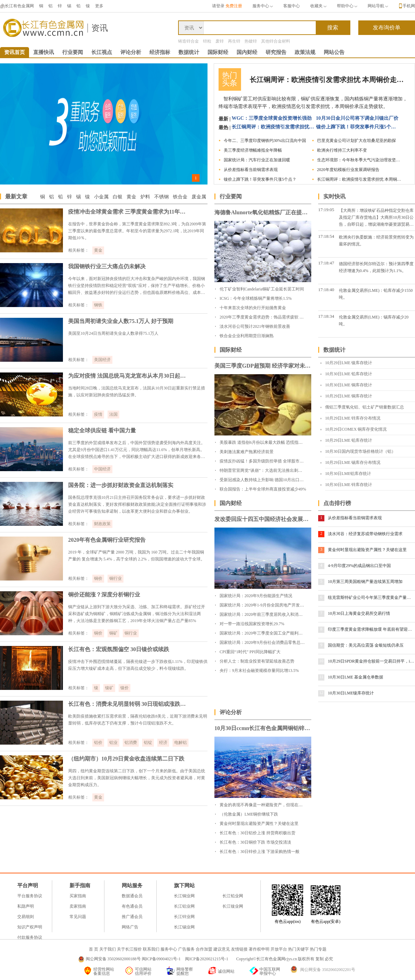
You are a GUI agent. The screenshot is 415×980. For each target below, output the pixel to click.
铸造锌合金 (188, 41)
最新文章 (16, 196)
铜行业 (116, 578)
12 (321, 693)
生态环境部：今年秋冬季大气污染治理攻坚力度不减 (360, 160)
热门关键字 (298, 949)
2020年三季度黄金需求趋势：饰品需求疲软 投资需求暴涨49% (276, 317)
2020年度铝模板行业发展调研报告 (348, 170)
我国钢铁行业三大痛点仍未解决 (107, 266)
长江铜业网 (184, 896)
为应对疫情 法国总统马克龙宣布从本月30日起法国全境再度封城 (129, 376)
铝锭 (148, 743)
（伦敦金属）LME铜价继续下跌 (249, 814)
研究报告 (276, 52)
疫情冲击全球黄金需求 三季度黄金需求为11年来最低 (129, 212)
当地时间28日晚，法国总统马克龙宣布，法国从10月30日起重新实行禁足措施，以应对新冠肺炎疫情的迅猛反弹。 (137, 392)
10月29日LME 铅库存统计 (349, 440)
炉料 (145, 197)
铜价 (98, 578)
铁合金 (180, 197)
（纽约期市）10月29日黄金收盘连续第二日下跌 (126, 759)
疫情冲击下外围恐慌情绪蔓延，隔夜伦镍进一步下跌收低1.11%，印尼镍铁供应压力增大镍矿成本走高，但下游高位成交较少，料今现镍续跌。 (138, 665)
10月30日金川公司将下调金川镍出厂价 (357, 118)
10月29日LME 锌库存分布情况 (353, 418)
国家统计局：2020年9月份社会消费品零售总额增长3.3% (271, 642)
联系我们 (151, 949)
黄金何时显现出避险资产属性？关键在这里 (367, 550)
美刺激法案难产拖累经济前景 (247, 452)
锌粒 (207, 41)
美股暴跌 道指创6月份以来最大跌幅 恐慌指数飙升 (265, 442)
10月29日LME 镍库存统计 (349, 363)
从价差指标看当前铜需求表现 (251, 170)
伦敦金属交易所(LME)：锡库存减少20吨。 (374, 321)
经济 (163, 743)
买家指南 (78, 896)
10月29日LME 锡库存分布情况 (353, 462)
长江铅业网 (233, 896)
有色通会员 (132, 906)
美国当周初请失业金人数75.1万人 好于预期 (121, 321)
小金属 (101, 197)
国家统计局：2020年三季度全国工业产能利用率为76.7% (271, 633)
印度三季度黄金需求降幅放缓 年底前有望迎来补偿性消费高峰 (371, 629)
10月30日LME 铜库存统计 (349, 385)
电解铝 (181, 743)
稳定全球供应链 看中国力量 (102, 430)
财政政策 (102, 524)
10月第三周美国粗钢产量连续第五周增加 (365, 582)
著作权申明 (259, 949)
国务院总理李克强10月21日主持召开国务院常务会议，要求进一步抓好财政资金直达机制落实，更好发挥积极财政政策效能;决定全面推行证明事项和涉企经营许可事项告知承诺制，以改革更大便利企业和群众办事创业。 (137, 504)
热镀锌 (251, 41)
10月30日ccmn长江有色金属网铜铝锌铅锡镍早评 (263, 728)
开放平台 (279, 949)
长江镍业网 (233, 906)
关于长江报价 (129, 949)
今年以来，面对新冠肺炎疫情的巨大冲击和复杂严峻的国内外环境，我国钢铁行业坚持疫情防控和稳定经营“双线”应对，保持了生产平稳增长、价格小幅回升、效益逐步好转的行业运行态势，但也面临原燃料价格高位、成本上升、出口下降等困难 (137, 286)
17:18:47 (326, 263)
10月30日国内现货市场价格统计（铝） (360, 451)
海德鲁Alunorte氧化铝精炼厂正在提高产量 (263, 212)
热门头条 (230, 79)
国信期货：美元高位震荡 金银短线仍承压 (366, 645)
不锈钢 (162, 197)
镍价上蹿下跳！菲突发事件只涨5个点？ (358, 127)
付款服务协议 (30, 937)
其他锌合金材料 (276, 41)
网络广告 (130, 927)
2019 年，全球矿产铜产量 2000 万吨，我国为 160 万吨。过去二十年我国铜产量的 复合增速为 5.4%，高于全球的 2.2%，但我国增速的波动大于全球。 (136, 556)
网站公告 (334, 52)
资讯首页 (15, 52)
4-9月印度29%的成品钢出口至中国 (359, 566)
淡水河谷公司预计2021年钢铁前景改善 (255, 326)
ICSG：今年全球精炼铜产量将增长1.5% (256, 298)
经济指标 (160, 52)
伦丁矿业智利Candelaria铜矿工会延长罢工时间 (262, 289)
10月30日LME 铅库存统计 (349, 374)
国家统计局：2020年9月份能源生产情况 (256, 596)
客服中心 (292, 6)
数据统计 (189, 52)
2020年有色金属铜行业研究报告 (107, 540)
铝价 (98, 743)
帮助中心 (347, 6)
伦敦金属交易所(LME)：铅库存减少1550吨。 (376, 294)
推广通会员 (132, 917)
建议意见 (222, 949)
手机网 (409, 6)
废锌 (220, 41)
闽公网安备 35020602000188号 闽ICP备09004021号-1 (133, 959)
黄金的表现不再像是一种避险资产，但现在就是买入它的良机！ (278, 805)
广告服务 (186, 949)
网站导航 (378, 6)
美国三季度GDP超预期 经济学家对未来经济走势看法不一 (263, 366)
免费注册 (234, 6)
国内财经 (247, 52)
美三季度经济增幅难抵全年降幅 (253, 150)
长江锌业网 (184, 917)
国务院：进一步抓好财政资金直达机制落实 (121, 485)
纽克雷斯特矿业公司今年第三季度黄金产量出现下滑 (371, 597)
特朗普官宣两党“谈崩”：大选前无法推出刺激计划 (265, 470)
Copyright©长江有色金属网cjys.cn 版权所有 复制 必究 (285, 959)
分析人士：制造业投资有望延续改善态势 (257, 661)
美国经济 (102, 360)
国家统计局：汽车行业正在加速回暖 (257, 160)
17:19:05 (326, 210)
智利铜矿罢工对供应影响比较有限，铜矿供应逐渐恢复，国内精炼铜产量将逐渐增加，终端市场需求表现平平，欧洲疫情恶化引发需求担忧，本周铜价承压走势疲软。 (313, 103)
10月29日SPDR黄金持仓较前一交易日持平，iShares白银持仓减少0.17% (371, 661)
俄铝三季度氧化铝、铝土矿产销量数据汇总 (365, 407)
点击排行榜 (337, 503)
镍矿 (109, 688)
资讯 (100, 28)
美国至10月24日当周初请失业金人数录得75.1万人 (113, 333)
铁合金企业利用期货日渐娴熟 (247, 336)
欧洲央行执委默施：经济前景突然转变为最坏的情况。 (376, 241)
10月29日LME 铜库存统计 (349, 396)
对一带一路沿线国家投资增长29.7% (252, 624)
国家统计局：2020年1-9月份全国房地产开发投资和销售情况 (274, 605)
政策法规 (305, 52)
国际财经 (218, 52)
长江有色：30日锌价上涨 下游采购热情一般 (260, 852)
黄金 (131, 197)
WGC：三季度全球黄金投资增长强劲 (272, 118)
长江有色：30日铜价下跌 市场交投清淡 (255, 842)
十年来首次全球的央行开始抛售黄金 (253, 308)
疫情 (98, 414)
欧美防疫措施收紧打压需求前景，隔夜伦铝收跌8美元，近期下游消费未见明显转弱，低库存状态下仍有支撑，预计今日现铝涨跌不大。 (138, 720)
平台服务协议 (30, 896)
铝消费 (131, 743)
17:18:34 (326, 316)
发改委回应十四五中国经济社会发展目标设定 (263, 519)
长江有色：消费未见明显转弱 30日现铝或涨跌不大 (129, 704)
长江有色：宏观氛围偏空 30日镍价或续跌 (119, 649)
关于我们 (108, 949)
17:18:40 (326, 290)
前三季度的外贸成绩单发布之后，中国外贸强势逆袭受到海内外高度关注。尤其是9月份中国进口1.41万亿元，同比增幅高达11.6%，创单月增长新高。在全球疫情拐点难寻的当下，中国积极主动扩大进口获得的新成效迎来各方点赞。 (137, 450)
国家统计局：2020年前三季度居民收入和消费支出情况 (269, 614)
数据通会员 (132, 896)
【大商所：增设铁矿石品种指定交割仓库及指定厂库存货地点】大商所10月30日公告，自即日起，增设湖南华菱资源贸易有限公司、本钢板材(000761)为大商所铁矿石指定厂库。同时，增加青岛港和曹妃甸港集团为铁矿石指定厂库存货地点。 (376, 218)
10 (321, 661)
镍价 (124, 688)
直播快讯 (44, 52)
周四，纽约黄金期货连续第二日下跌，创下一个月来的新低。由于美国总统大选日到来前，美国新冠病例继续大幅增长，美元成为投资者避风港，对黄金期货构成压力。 (137, 778)
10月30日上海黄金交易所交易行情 (359, 613)
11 (321, 677)
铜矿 (113, 633)
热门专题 (318, 949)
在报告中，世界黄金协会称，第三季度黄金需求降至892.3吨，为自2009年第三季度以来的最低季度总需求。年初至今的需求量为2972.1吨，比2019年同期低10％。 (137, 231)
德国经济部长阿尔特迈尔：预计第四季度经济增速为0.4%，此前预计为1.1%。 (376, 267)
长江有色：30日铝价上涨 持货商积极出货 (257, 833)
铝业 (113, 743)
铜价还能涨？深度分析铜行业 (104, 595)
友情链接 (239, 949)
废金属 (199, 197)
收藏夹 (318, 6)
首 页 (94, 949)
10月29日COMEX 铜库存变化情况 (356, 429)
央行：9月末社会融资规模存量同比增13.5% (259, 671)
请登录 (218, 6)
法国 (113, 414)
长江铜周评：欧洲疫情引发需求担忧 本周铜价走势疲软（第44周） (328, 80)
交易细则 (26, 917)
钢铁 (98, 305)
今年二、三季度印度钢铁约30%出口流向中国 (265, 141)
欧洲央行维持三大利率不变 (342, 150)
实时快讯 (334, 196)
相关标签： (79, 250)
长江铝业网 (184, 906)
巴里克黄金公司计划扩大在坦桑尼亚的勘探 (357, 141)
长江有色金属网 (17, 6)
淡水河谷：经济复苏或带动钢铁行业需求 (365, 534)
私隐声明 (26, 906)
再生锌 (234, 41)
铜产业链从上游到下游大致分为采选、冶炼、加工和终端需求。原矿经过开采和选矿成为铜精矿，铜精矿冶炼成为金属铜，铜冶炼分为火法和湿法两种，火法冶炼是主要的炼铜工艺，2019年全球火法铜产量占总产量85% (137, 614)
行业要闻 (73, 52)
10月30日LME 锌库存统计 (349, 485)
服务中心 (263, 6)
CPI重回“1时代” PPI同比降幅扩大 (250, 652)
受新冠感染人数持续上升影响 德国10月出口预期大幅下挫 (272, 480)
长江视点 (102, 52)
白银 (118, 197)
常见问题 (78, 917)
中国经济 (102, 469)
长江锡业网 (184, 927)
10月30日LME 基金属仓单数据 (356, 677)
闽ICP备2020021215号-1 (207, 959)
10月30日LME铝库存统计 (348, 474)
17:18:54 (326, 236)
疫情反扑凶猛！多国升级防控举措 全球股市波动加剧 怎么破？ (277, 461)
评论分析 (131, 52)
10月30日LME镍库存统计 (351, 693)
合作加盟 (204, 949)
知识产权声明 (30, 927)
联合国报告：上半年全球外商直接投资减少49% (263, 489)
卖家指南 (78, 906)
